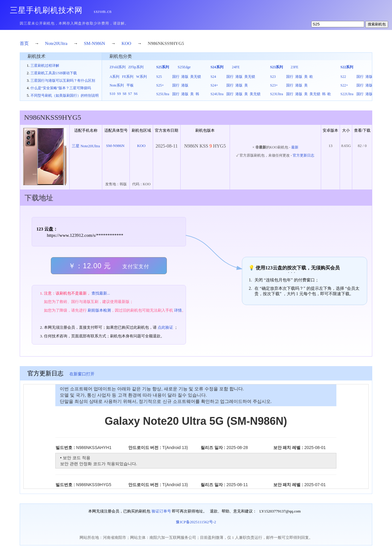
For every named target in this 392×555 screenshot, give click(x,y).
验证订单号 (161, 511)
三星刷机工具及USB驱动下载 (54, 73)
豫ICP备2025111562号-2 (196, 522)
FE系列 (128, 77)
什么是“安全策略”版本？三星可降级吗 (61, 88)
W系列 (141, 77)
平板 (130, 85)
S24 (213, 77)
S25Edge (184, 67)
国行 (176, 77)
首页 (24, 43)
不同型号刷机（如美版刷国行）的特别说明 (65, 95)
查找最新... (101, 293)
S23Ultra (276, 94)
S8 (125, 94)
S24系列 (217, 67)
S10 (113, 94)
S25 (159, 77)
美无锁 (196, 77)
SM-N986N (95, 43)
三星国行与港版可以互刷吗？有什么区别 (63, 81)
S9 (119, 94)
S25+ (160, 85)
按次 (292, 268)
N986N (154, 43)
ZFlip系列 (136, 67)
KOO (126, 43)
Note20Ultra (56, 43)
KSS (165, 43)
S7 (130, 94)
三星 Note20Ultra (86, 146)
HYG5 (178, 43)
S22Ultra (347, 94)
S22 (343, 77)
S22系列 (347, 67)
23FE (295, 67)
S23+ (274, 85)
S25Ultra (163, 94)
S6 (136, 94)
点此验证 (165, 327)
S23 (273, 77)
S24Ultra (217, 94)
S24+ (214, 85)
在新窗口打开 (82, 374)
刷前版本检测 (99, 310)
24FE (236, 67)
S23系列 (276, 67)
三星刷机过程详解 (45, 66)
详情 (178, 310)
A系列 (115, 77)
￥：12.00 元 (109, 266)
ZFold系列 (118, 67)
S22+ (344, 85)
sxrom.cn (103, 12)
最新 (295, 147)
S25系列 (163, 67)
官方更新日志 (303, 155)
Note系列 (117, 85)
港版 (185, 77)
